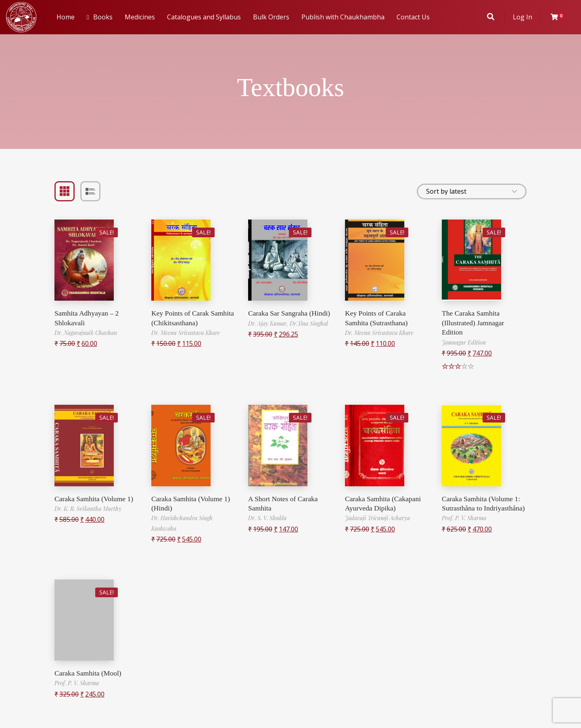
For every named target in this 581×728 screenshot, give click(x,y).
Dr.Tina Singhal (309, 323)
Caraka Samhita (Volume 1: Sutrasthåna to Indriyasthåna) (482, 508)
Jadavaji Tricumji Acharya (377, 518)
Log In (522, 17)
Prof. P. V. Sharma (464, 528)
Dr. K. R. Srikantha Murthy (88, 509)
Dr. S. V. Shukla (267, 518)
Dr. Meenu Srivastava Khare (186, 333)
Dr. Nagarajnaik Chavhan (86, 333)
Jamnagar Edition (464, 342)
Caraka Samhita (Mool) (89, 673)
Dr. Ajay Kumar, (269, 323)
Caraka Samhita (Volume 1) (95, 499)
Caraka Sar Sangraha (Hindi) (290, 313)
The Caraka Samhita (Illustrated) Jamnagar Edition (474, 323)
